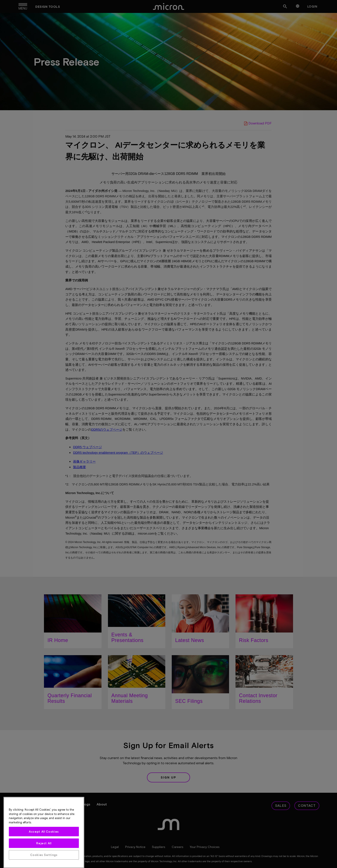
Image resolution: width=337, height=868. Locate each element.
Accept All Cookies (44, 863)
